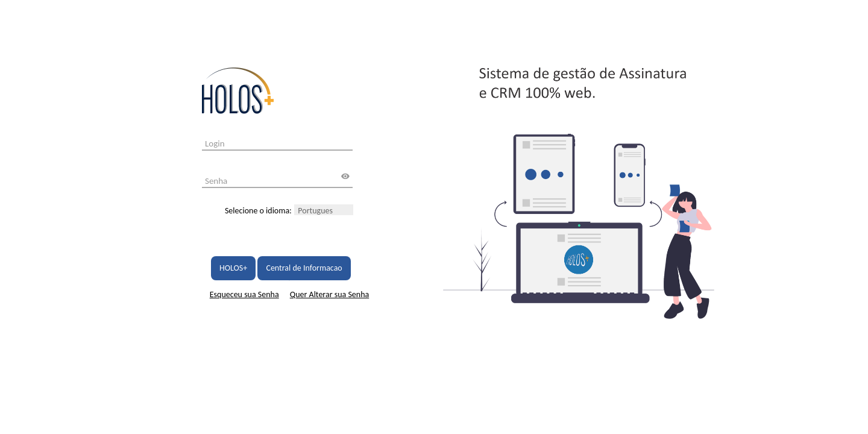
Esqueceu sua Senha (244, 294)
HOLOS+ (233, 268)
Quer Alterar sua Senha (329, 294)
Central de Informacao (304, 268)
